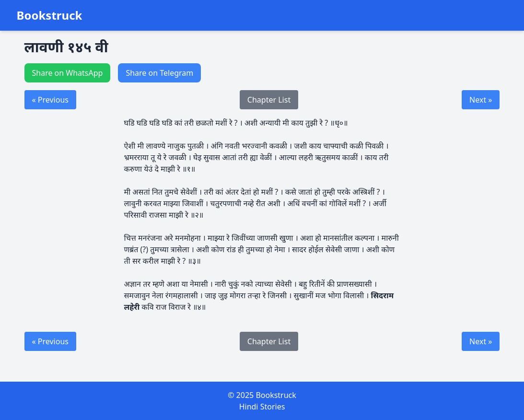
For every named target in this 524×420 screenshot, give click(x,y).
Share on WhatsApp (68, 73)
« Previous (50, 100)
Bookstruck (50, 15)
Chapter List (269, 100)
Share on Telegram (159, 73)
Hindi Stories (262, 407)
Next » (481, 100)
